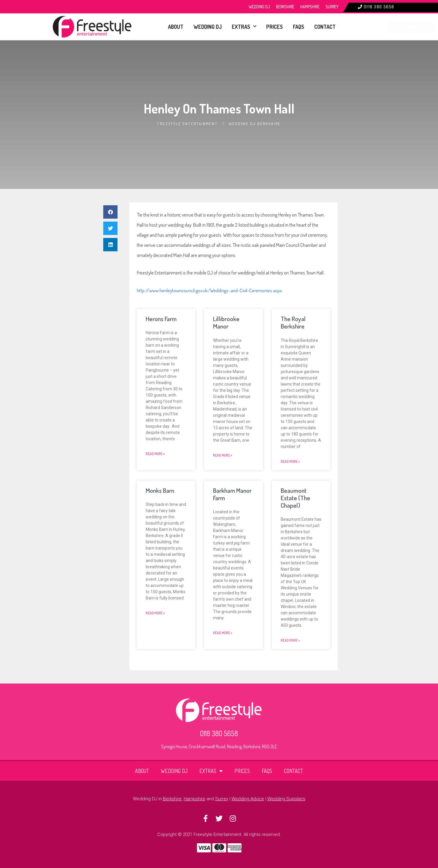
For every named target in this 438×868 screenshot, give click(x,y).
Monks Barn (160, 490)
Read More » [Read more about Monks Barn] (155, 613)
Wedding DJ (259, 7)
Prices (266, 27)
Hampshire (310, 7)
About (153, 27)
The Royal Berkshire (293, 322)
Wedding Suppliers (286, 799)
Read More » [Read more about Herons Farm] (155, 454)
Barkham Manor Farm (232, 494)
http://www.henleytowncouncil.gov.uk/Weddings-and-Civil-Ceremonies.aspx (209, 290)
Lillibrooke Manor (226, 322)
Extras (231, 27)
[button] (110, 212)
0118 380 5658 (379, 7)
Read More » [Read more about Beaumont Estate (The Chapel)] (290, 640)
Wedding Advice (248, 799)
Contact (323, 27)
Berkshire (285, 7)
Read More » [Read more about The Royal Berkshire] (290, 461)
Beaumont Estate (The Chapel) (295, 498)
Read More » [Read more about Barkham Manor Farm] (223, 633)
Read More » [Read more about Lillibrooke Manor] (223, 455)
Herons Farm (161, 319)
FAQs (293, 27)
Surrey (332, 7)
